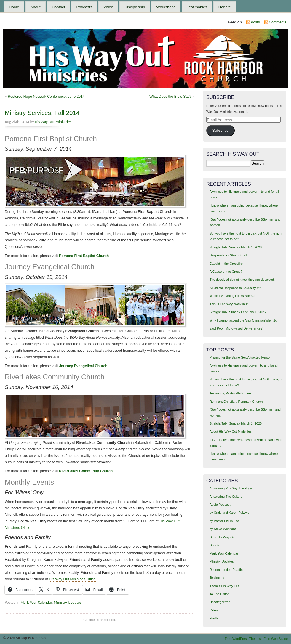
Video (108, 7)
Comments (278, 22)
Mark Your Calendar (36, 602)
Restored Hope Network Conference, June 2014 (46, 97)
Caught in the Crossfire (226, 264)
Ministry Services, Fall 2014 (42, 113)
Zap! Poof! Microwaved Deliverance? (236, 328)
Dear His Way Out (223, 537)
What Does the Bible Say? (170, 97)
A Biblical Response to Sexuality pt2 (235, 288)
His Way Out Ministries (53, 122)
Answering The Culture (226, 497)
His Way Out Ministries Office (72, 579)
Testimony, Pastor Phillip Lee (230, 393)
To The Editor (219, 594)
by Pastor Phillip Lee (224, 521)
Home (14, 7)
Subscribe (220, 131)
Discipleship (135, 7)
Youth (214, 618)
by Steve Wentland (223, 529)
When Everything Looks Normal (232, 296)
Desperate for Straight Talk (229, 255)
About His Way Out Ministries (231, 431)
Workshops (166, 7)
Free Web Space (276, 639)
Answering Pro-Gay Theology (231, 488)
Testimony (217, 578)
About (36, 7)
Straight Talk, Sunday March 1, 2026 (236, 247)
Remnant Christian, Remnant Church (236, 402)
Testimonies (197, 7)
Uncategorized (220, 602)
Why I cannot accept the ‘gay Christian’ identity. (243, 320)
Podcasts (84, 7)
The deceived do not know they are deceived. (242, 280)
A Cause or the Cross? (226, 272)
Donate (225, 7)
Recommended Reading (227, 570)
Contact (59, 7)
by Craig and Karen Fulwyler (230, 513)
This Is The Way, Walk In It (229, 304)
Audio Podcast (220, 505)
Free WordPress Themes (243, 639)
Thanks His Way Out (224, 586)
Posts (255, 22)
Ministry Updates (67, 602)
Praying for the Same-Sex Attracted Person (240, 357)
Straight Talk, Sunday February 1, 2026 (238, 312)
